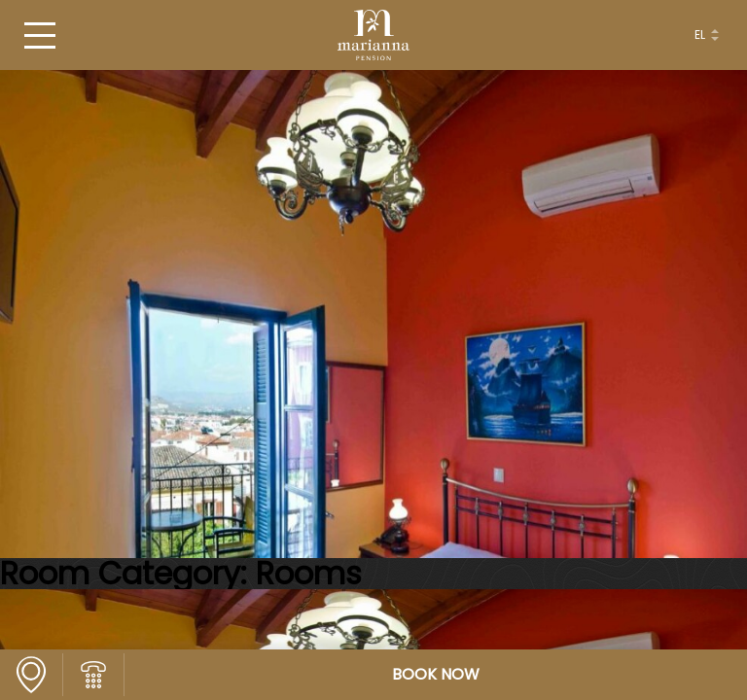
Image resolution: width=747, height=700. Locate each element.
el (700, 35)
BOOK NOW (436, 675)
